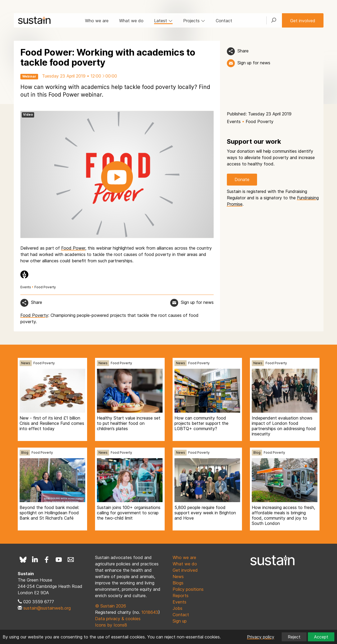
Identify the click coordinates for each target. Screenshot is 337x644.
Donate (242, 179)
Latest (163, 21)
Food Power (73, 248)
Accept (321, 637)
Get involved (303, 21)
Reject (294, 637)
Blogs (178, 583)
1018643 (150, 612)
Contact (224, 21)
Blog (25, 452)
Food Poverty (45, 287)
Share (243, 51)
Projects (194, 21)
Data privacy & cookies (118, 619)
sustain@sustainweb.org (47, 608)
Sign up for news (254, 63)
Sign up (180, 621)
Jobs (178, 608)
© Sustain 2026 (111, 606)
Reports (181, 596)
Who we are (97, 21)
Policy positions (188, 589)
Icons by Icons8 (111, 625)
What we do (131, 21)
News (26, 363)
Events (26, 287)
